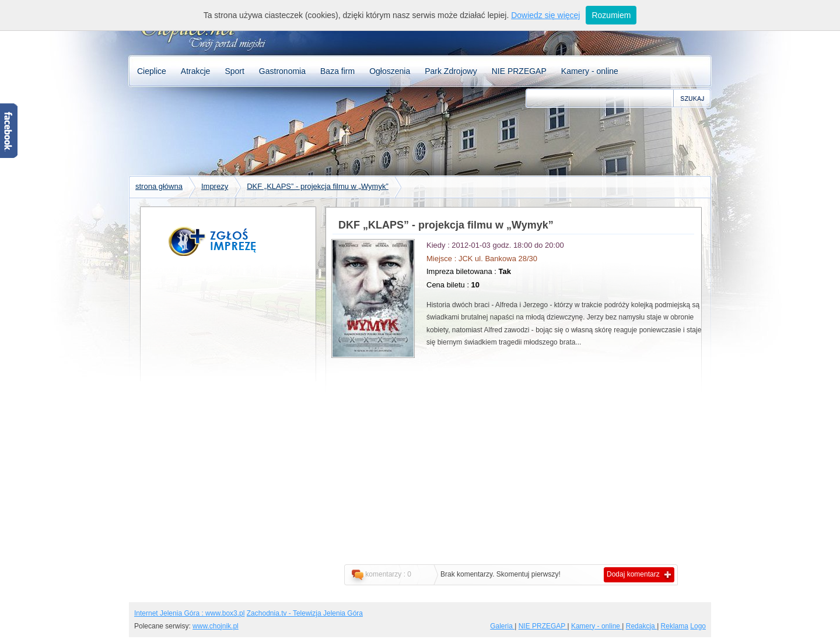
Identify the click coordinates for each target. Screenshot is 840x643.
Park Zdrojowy (451, 71)
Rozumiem (611, 15)
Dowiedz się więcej (545, 15)
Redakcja (641, 626)
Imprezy (215, 186)
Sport (234, 71)
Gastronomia (282, 71)
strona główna (159, 186)
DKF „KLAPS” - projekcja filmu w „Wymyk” (318, 186)
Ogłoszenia (390, 71)
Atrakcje (196, 71)
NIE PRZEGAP (519, 71)
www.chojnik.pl (216, 626)
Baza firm (337, 71)
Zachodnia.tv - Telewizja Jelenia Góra (305, 613)
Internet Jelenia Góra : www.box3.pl (189, 613)
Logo (698, 626)
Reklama (675, 626)
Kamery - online (590, 71)
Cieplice (152, 71)
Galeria (502, 626)
